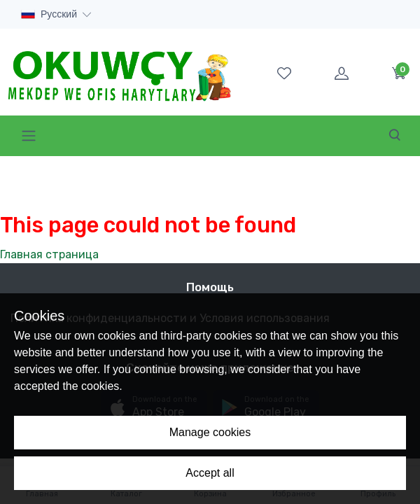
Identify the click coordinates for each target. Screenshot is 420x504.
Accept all (210, 473)
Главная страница (49, 254)
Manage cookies (210, 432)
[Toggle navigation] (29, 136)
